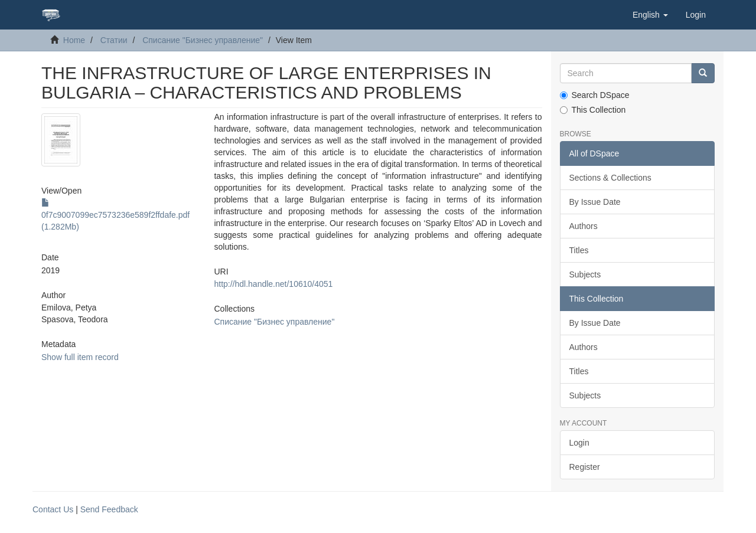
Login (579, 443)
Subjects (585, 274)
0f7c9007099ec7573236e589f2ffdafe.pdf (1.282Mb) (115, 215)
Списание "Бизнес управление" (203, 40)
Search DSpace (595, 95)
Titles (579, 250)
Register (585, 467)
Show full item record (80, 357)
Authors (584, 226)
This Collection (593, 110)
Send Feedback (109, 509)
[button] (650, 15)
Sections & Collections (610, 178)
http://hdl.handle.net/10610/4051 (273, 284)
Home (74, 40)
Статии (114, 40)
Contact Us (53, 509)
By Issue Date (595, 202)
